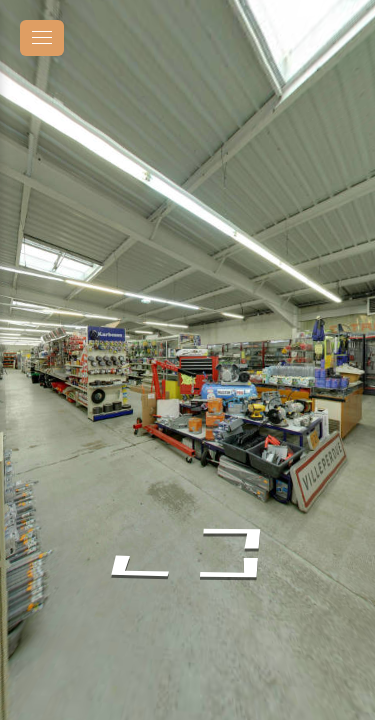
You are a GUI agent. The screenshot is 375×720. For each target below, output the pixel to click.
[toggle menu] (42, 38)
